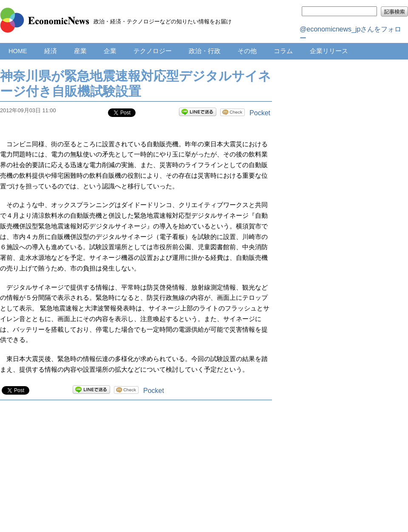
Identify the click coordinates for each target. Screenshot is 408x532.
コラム (283, 51)
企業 (110, 51)
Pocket (260, 113)
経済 (51, 51)
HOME (18, 51)
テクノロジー (153, 51)
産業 (80, 51)
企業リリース (329, 51)
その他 (247, 51)
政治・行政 (205, 51)
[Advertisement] (136, 475)
